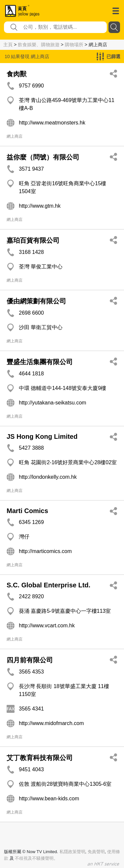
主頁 (8, 45)
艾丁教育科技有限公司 (40, 758)
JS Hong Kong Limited (42, 436)
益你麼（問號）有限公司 (43, 157)
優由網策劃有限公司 (36, 301)
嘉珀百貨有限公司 (33, 240)
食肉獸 (17, 74)
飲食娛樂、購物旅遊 (39, 45)
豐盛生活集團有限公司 (40, 362)
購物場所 (74, 45)
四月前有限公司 (30, 660)
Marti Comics (27, 511)
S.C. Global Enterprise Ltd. (48, 585)
